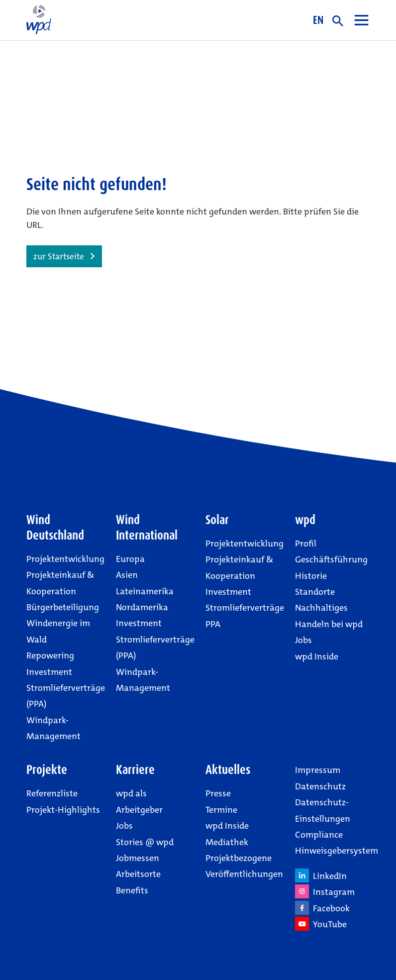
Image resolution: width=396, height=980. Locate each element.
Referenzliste (52, 793)
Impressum (318, 770)
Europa (130, 559)
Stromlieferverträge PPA (245, 616)
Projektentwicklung (65, 559)
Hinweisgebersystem (337, 851)
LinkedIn (321, 875)
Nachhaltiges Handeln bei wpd (329, 616)
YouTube (321, 924)
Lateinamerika (145, 591)
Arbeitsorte (138, 874)
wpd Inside (317, 656)
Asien (127, 575)
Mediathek (227, 842)
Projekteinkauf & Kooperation (60, 583)
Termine (221, 810)
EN (318, 20)
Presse (218, 793)
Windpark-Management (53, 728)
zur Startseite (59, 256)
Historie (311, 576)
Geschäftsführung (331, 559)
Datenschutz (320, 786)
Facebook (322, 908)
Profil (306, 544)
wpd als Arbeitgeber (139, 801)
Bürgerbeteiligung (63, 607)
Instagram (325, 891)
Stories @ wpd (145, 842)
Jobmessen (138, 858)
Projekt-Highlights (63, 810)
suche (338, 21)
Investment (49, 672)
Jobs (303, 640)
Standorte (315, 592)
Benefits (132, 890)
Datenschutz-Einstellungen (323, 810)
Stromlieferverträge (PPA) (66, 696)
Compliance (319, 835)
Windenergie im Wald (58, 631)
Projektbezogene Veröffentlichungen (244, 866)
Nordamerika (142, 607)
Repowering (50, 655)
